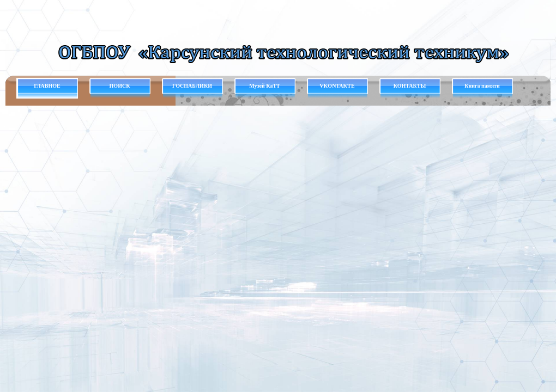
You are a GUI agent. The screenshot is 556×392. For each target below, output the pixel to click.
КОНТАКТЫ (410, 86)
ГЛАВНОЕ (47, 86)
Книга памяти (482, 86)
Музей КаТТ (264, 86)
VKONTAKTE (337, 86)
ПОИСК (120, 86)
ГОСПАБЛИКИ (192, 86)
